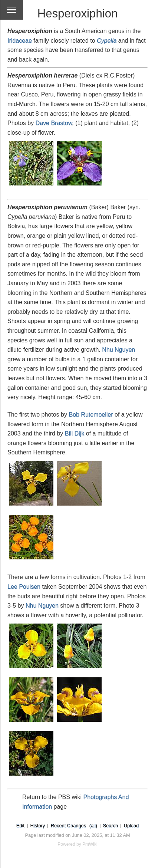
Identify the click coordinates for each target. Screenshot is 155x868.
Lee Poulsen (24, 587)
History (37, 826)
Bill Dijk (75, 433)
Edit (20, 826)
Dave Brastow (54, 123)
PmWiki (90, 844)
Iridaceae (20, 41)
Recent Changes (68, 826)
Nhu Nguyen (118, 350)
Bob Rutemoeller (91, 415)
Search (111, 826)
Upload (131, 826)
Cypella (107, 41)
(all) (93, 826)
